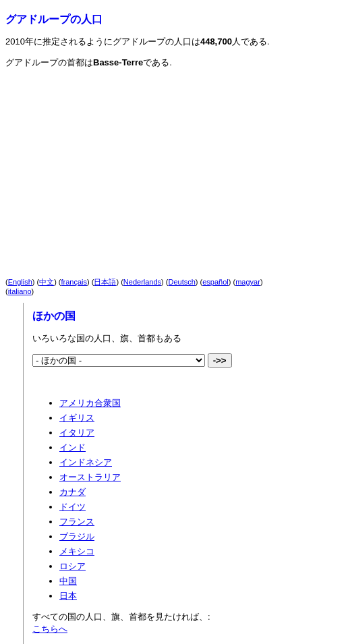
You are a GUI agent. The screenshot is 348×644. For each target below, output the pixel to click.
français (75, 282)
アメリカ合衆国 (90, 403)
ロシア (72, 566)
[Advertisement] (124, 162)
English (20, 282)
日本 (68, 596)
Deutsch (182, 282)
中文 (47, 282)
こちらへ (50, 629)
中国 (68, 581)
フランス (77, 522)
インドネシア (86, 462)
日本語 (105, 282)
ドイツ (72, 507)
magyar (248, 282)
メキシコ (77, 551)
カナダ (72, 492)
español (215, 282)
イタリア (77, 433)
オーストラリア (90, 477)
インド (72, 447)
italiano (20, 291)
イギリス (77, 418)
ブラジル (77, 536)
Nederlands (142, 282)
